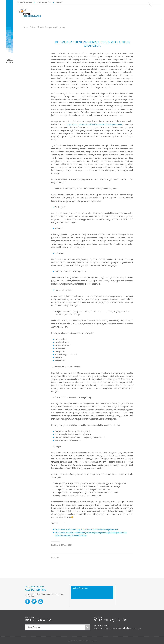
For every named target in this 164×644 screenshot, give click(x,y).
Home (25, 27)
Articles (33, 27)
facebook (54, 562)
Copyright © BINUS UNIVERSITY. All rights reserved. (82, 641)
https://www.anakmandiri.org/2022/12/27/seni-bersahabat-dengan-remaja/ (86, 529)
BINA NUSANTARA (25, 2)
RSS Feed (40, 601)
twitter (60, 562)
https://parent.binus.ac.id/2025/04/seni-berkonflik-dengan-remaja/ (95, 124)
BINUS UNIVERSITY (44, 2)
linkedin (67, 562)
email (73, 562)
